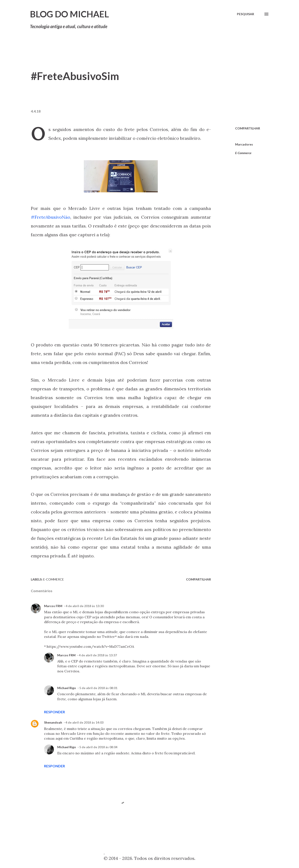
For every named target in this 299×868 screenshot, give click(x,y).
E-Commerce (243, 153)
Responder (54, 712)
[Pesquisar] (245, 14)
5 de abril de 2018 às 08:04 (98, 747)
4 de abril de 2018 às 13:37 (98, 655)
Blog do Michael (69, 14)
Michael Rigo (67, 688)
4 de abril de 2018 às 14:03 (84, 722)
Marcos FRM (53, 606)
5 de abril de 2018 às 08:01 (98, 688)
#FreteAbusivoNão (51, 217)
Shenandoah (53, 722)
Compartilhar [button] (248, 128)
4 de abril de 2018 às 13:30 (85, 606)
